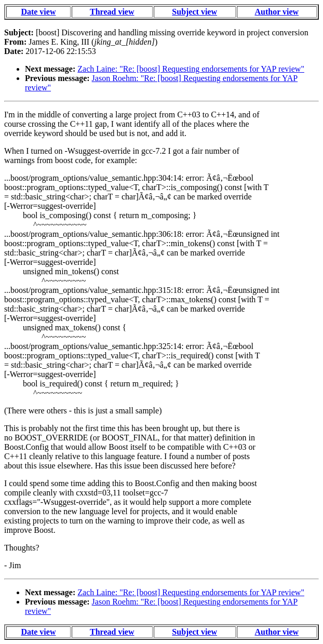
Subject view (194, 12)
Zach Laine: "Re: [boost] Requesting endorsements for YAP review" (191, 69)
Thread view (112, 12)
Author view (277, 12)
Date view (38, 12)
